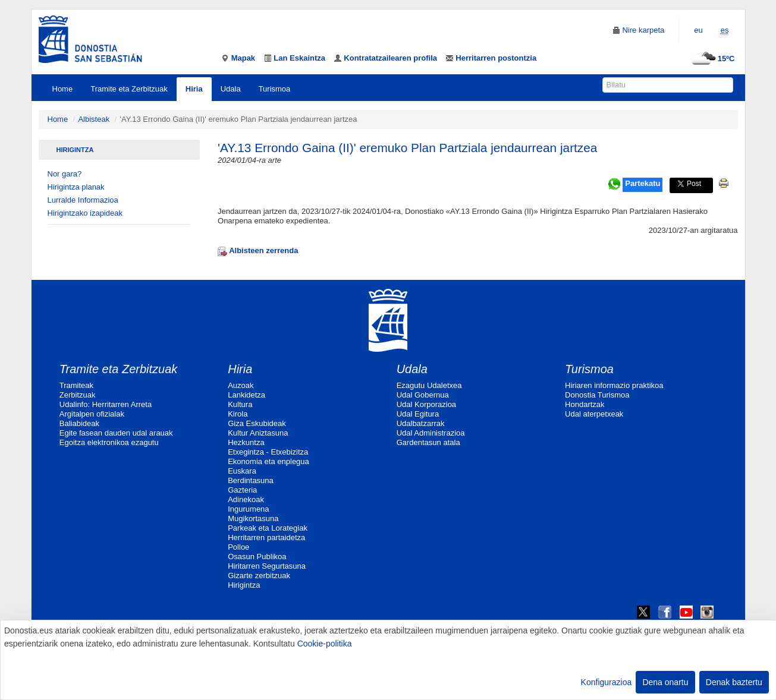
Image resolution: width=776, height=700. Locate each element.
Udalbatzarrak (421, 423)
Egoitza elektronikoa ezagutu (109, 442)
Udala (231, 89)
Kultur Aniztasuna (258, 433)
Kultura (240, 404)
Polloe (238, 547)
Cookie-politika (325, 644)
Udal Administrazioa (431, 433)
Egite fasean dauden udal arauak (116, 433)
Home (63, 89)
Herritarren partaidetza (266, 537)
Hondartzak (585, 404)
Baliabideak (79, 423)
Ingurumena (248, 509)
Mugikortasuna (253, 518)
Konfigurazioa (607, 682)
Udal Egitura (418, 414)
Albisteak (94, 119)
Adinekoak (246, 499)
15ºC (711, 59)
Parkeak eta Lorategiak (268, 528)
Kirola (238, 414)
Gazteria (242, 490)
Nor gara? (65, 174)
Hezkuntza (246, 442)
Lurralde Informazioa (83, 200)
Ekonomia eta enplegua (268, 461)
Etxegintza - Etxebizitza (268, 452)
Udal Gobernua (423, 395)
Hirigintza (75, 150)
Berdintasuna (251, 480)
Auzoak (241, 385)
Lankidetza (246, 395)
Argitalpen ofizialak (92, 414)
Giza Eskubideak (257, 423)
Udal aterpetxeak (594, 414)
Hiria (194, 89)
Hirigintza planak (76, 187)
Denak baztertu (734, 682)
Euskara (242, 471)
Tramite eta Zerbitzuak (129, 89)
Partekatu (643, 183)
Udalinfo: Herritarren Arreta (106, 404)
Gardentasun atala (428, 442)
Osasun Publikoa (257, 556)
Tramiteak (76, 385)
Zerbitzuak (78, 395)
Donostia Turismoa (597, 395)
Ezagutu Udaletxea (429, 385)
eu (698, 30)
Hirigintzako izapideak (85, 213)
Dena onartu (665, 682)
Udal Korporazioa (426, 404)
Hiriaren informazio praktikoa (614, 385)
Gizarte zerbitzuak (259, 576)
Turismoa (275, 89)
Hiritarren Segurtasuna (267, 566)
